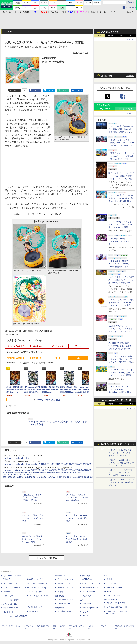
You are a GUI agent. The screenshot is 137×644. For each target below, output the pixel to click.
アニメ (78, 346)
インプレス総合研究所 (12, 588)
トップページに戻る (47, 558)
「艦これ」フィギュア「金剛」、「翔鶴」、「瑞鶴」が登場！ (32, 497)
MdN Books (87, 604)
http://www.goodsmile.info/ (16, 458)
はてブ (51, 90)
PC (63, 12)
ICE (106, 576)
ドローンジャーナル (11, 596)
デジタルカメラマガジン (13, 608)
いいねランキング (126, 109)
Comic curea (112, 583)
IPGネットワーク (111, 599)
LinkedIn (79, 90)
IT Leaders (7, 592)
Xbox (57, 358)
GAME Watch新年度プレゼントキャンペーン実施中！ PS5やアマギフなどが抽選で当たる (118, 445)
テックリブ (84, 612)
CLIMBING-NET (64, 604)
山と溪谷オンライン (66, 599)
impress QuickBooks (115, 588)
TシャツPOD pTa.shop (116, 603)
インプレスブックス (35, 607)
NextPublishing (33, 611)
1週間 (121, 36)
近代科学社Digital (65, 611)
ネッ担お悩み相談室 (11, 600)
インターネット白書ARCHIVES (15, 616)
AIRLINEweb (87, 579)
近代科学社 (59, 608)
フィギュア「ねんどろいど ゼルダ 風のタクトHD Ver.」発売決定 (77, 497)
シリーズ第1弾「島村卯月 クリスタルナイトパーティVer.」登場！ (33, 539)
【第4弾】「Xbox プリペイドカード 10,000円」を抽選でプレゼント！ (121, 482)
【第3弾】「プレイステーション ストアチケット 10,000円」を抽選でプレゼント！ (121, 473)
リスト (25, 90)
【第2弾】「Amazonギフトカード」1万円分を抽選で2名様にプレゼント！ (121, 463)
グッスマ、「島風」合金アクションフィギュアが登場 (33, 518)
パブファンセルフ (114, 595)
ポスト (17, 90)
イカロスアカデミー (90, 596)
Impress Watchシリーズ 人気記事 (116, 400)
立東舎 (61, 592)
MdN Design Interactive (91, 608)
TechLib (85, 615)
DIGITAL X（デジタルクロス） (39, 596)
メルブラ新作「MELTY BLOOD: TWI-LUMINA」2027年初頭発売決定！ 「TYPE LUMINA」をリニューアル (121, 267)
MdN (82, 600)
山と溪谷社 (59, 596)
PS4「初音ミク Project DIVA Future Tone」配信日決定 (77, 539)
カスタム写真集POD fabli (117, 607)
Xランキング (107, 105)
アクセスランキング (110, 32)
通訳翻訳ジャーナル (90, 588)
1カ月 (131, 36)
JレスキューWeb (89, 592)
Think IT (7, 579)
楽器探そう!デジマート (67, 583)
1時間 (100, 36)
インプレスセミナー (35, 592)
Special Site (107, 76)
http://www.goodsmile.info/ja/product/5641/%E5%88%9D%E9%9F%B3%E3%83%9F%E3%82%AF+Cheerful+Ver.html (61, 464)
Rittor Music (60, 576)
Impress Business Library (37, 588)
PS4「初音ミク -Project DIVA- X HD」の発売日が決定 (77, 518)
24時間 (110, 36)
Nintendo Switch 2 (15, 346)
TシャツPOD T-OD (66, 588)
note (65, 90)
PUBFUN (108, 592)
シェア (37, 90)
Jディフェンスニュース (91, 583)
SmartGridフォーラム (35, 579)
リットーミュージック (66, 579)
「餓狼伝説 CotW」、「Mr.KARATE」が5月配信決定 (121, 241)
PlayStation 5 (36, 346)
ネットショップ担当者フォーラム (40, 583)
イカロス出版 (85, 576)
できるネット (9, 612)
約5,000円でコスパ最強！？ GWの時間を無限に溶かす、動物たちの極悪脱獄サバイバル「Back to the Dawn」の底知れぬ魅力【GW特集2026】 (121, 349)
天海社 (109, 579)
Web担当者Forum (10, 583)
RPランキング (105, 109)
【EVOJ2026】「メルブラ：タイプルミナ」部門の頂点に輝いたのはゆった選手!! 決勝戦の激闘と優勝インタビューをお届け (121, 227)
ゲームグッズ (57, 346)
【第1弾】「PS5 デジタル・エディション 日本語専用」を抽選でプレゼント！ (121, 453)
